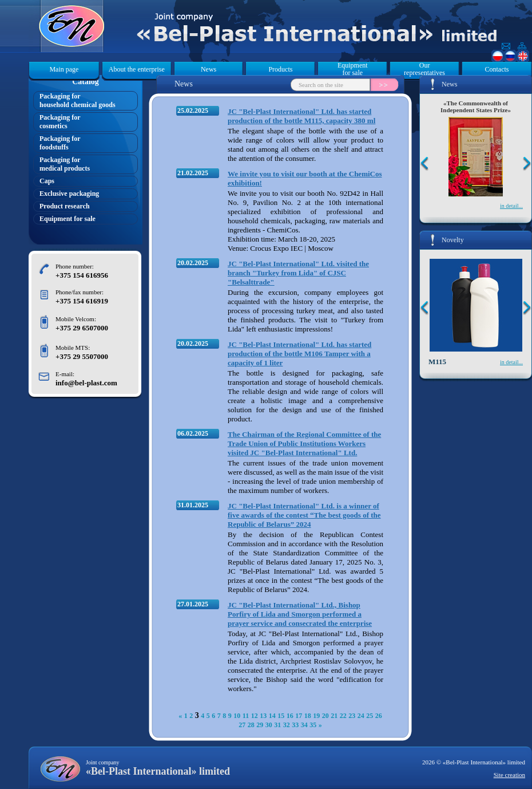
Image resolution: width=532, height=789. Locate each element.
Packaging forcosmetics (60, 122)
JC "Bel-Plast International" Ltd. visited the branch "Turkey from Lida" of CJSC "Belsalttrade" (298, 273)
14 (272, 716)
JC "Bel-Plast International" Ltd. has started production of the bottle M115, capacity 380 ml (301, 116)
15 (281, 716)
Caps (47, 181)
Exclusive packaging (69, 194)
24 (361, 716)
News (209, 69)
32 (287, 725)
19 (316, 716)
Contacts (497, 69)
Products (280, 69)
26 (379, 716)
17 (299, 716)
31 (277, 725)
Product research (65, 206)
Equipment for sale (353, 69)
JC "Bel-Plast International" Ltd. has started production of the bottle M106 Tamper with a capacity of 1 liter (299, 354)
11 (246, 716)
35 (313, 725)
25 (370, 716)
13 (263, 716)
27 (242, 725)
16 (290, 716)
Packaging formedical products (65, 164)
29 (260, 725)
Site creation (509, 775)
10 (237, 716)
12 (255, 716)
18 (308, 716)
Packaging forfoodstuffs (60, 143)
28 (251, 725)
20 (325, 716)
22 (343, 716)
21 (334, 716)
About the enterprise (137, 69)
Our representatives (424, 69)
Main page (64, 69)
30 (269, 725)
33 (295, 725)
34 (304, 725)
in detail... (511, 206)
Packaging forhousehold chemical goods (78, 100)
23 (352, 716)
